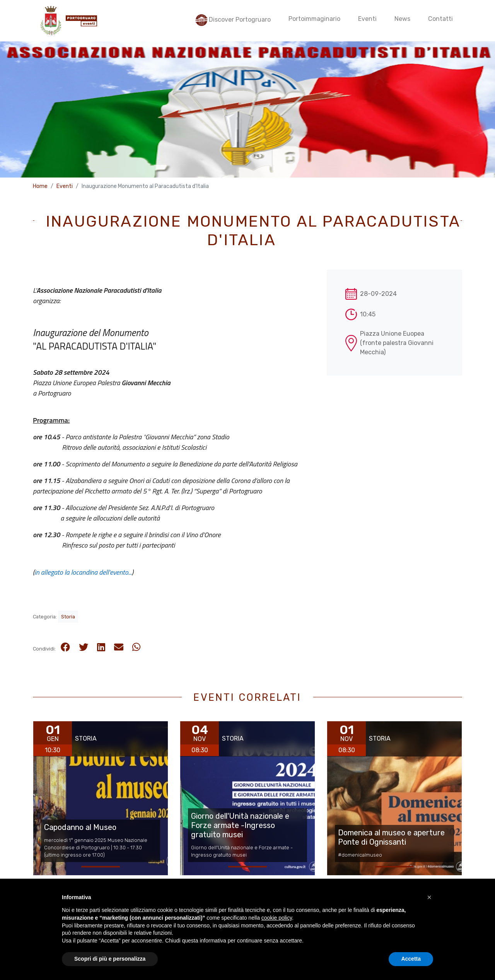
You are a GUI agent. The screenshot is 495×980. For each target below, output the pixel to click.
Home (40, 186)
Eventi (65, 186)
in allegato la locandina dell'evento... (83, 572)
